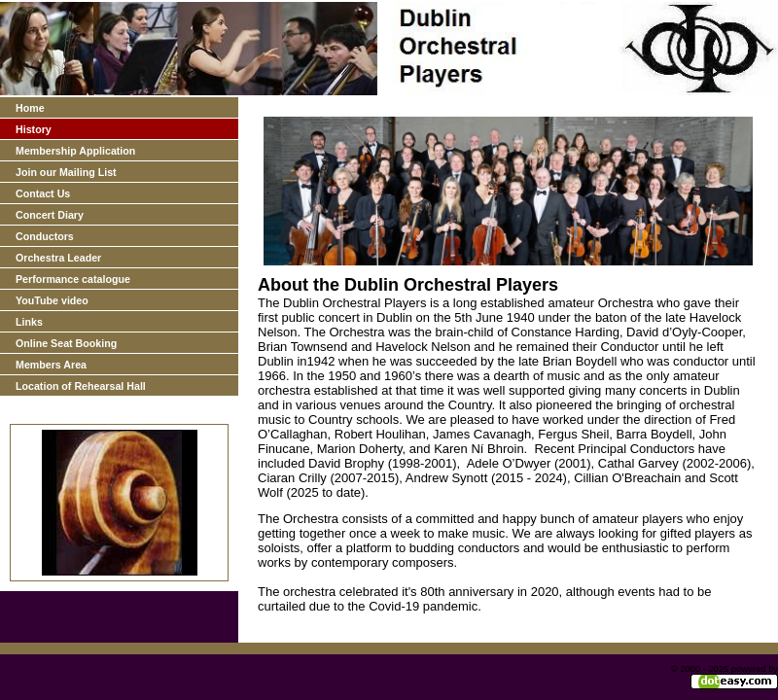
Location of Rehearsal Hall (81, 386)
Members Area (51, 365)
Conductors (45, 236)
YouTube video (52, 300)
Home (30, 108)
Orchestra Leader (58, 258)
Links (29, 322)
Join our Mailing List (66, 172)
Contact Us (43, 193)
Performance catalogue (73, 279)
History (34, 129)
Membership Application (75, 151)
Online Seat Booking (66, 343)
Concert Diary (50, 215)
